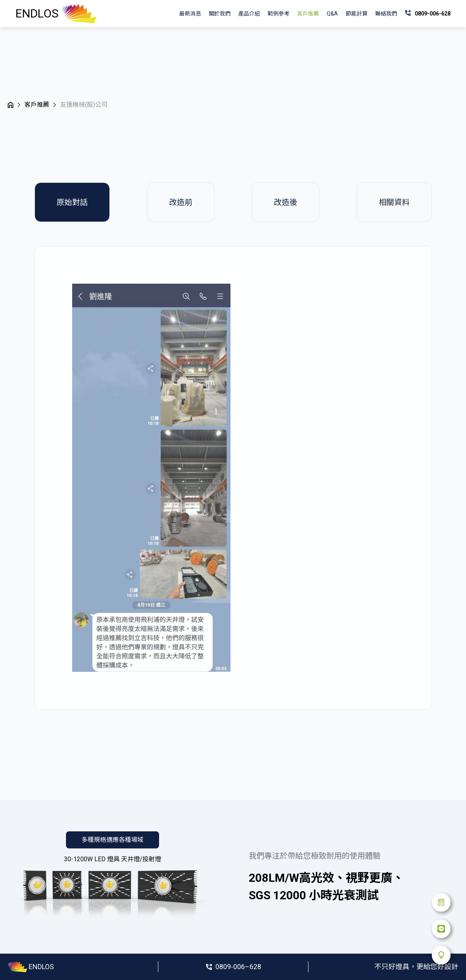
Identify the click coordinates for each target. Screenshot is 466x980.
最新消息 (190, 14)
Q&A (332, 14)
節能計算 (357, 14)
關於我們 (220, 14)
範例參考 (279, 14)
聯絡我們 (386, 14)
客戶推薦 (308, 14)
